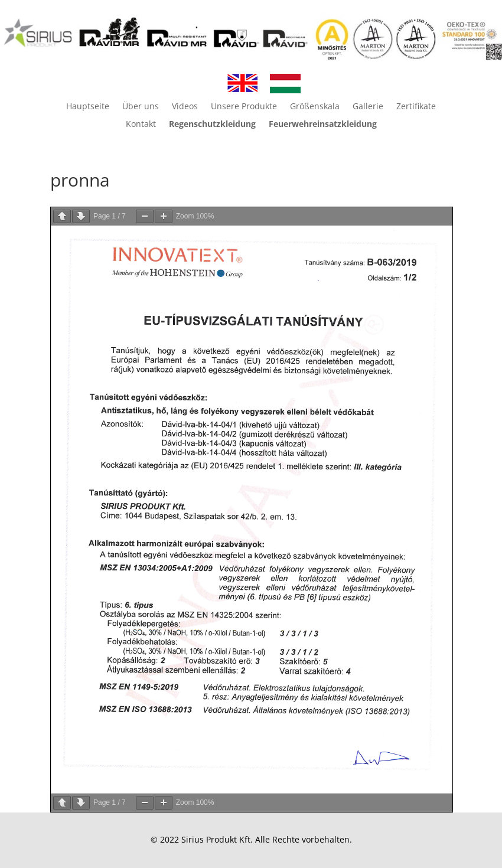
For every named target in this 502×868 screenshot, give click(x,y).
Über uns (141, 107)
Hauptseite (88, 107)
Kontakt (141, 125)
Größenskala (315, 107)
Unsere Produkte (244, 107)
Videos (185, 107)
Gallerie (368, 107)
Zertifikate (416, 107)
